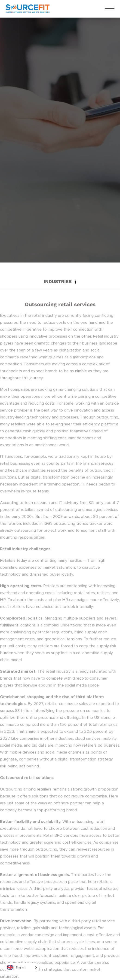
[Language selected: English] (22, 967)
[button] (60, 282)
